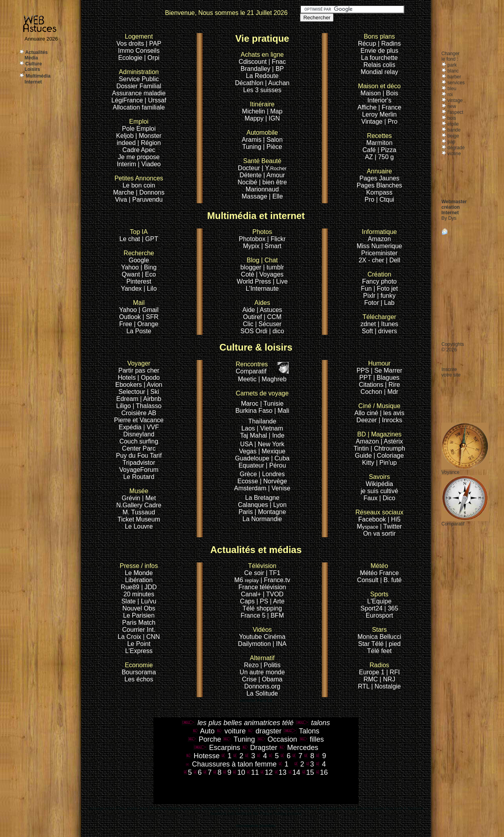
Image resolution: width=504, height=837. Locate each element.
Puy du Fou (132, 456)
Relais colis (379, 65)
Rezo (251, 665)
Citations (371, 385)
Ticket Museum (139, 519)
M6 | (249, 580)
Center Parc (139, 448)
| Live (280, 281)
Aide (249, 310)
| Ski (153, 392)
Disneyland (139, 434)
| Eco (149, 274)
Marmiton (379, 143)
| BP (278, 69)
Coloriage (390, 456)
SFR (152, 317)
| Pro (391, 122)
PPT (366, 378)
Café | (371, 150)
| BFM (276, 615)
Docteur (249, 168)
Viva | (124, 200)
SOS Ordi (255, 331)
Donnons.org (262, 686)
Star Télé (371, 644)
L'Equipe (380, 601)
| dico (276, 331)
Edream (127, 399)
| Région (149, 143)
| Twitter (391, 526)
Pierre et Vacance (139, 420)
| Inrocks (390, 420)
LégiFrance (127, 100)
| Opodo (149, 378)
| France (390, 107)
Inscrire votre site (451, 372)
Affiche (367, 107)
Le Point (139, 644)
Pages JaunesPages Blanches (380, 182)
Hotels (127, 378)
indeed (126, 143)
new (451, 106)
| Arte (277, 601)
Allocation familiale (139, 107)
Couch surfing (139, 441)
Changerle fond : (450, 56)
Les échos (139, 679)
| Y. (274, 168)
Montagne (272, 512)
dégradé (455, 148)
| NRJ (387, 679)
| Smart (271, 246)
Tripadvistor (139, 463)
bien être (274, 182)
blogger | (254, 267)
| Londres (272, 474)
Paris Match (139, 623)
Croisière (134, 413)
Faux (371, 498)
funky (388, 296)
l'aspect (455, 112)
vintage (454, 100)
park (451, 65)
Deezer (367, 420)
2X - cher (372, 260)
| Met (149, 498)
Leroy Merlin (379, 114)
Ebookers (129, 385)
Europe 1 (372, 672)
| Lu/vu (147, 601)
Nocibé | (249, 182)
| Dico (387, 498)
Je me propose (139, 157)
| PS (262, 601)
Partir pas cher (139, 370)
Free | (128, 324)
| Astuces (270, 310)
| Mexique (272, 451)
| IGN (273, 118)
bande (453, 130)
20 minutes (139, 594)
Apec (148, 150)
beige (453, 136)
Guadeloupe (252, 458)
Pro (370, 200)
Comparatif (252, 368)
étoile (452, 124)
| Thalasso (147, 406)
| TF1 (273, 573)
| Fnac (277, 62)
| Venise (279, 488)
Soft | (369, 331)
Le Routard (139, 477)
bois (451, 118)
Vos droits (130, 44)
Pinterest (139, 281)
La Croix (130, 637)
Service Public (139, 79)
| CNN (151, 637)
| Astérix (392, 441)
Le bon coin (139, 185)
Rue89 (131, 587)
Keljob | (128, 136)
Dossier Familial (139, 86)
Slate (129, 601)
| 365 (391, 608)
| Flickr (277, 239)
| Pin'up (386, 463)
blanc (452, 71)
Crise (250, 679)
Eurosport (379, 615)
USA (246, 444)
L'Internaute (262, 289)
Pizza (388, 150)
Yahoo (130, 267)
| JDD (149, 587)
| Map (275, 111)
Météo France (379, 573)
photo (389, 281)
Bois (392, 93)
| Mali (282, 411)
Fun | (369, 289)
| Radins (389, 44)
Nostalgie (388, 686)
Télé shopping (262, 608)
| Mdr (391, 392)
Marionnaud (262, 189)
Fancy (371, 281)
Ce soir (260, 569)
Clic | (250, 324)
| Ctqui (385, 200)
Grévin (135, 495)
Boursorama (139, 672)
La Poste (139, 331)
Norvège (275, 481)
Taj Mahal (255, 435)
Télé (373, 651)
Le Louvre (139, 526)
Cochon (372, 392)
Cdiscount (261, 58)
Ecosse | (250, 481)
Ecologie (131, 58)
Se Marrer (388, 370)
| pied (393, 644)
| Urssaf (155, 100)
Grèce (248, 474)
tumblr (275, 267)
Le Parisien (139, 615)
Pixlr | (372, 296)
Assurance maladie (139, 93)
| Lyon (278, 505)
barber (454, 77)
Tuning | (253, 147)
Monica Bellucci (379, 637)
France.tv (277, 580)
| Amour (274, 175)
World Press (255, 281)
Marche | (126, 192)
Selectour (132, 392)
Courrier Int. (139, 630)
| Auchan (277, 83)
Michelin (254, 111)
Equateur (252, 465)
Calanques (253, 505)
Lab (389, 303)
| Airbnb (151, 399)
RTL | (366, 686)
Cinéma (275, 637)
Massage (255, 196)
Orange (148, 324)
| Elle (276, 196)
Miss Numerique (380, 246)
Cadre (132, 150)
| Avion (153, 385)
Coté (248, 274)
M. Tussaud (139, 512)
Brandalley (256, 69)
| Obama (270, 679)
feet (386, 651)
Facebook (380, 516)
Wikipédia (379, 480)
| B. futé (391, 580)
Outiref (252, 317)
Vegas (248, 451)
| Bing (149, 267)
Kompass (379, 192)
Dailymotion (254, 644)
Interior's (379, 100)
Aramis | (253, 140)
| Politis (270, 665)
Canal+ (252, 594)
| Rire (393, 385)
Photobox (253, 239)
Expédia (131, 427)
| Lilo (150, 289)
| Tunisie (272, 404)
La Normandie (262, 519)
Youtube (251, 637)
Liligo (124, 406)
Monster (150, 136)
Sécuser (270, 324)
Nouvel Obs (139, 608)
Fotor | (374, 303)
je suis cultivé (379, 491)
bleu (451, 89)
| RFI (393, 672)
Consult (369, 580)
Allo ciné (366, 413)
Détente (250, 175)
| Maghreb (272, 379)
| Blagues (386, 378)
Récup (367, 44)
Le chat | (132, 239)
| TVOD (273, 594)
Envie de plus (379, 51)
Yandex (131, 289)
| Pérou (276, 465)
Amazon (379, 239)
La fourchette (379, 58)
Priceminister (379, 253)
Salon (275, 140)
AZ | (372, 157)
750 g (386, 157)
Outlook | (132, 317)
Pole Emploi (139, 129)
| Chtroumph (388, 448)
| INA (279, 644)
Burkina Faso (254, 411)
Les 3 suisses (262, 90)
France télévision (262, 587)
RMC (372, 679)
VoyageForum (139, 470)
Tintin (361, 448)
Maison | (373, 93)
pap (451, 142)
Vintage (372, 122)
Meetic (247, 379)
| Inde (277, 435)
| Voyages (270, 274)
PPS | (365, 370)
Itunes (390, 324)
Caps (248, 601)
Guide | (366, 456)
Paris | (247, 512)
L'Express (139, 651)
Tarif (156, 456)
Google (139, 257)
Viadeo (151, 164)
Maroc (250, 404)
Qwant (132, 274)
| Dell (393, 260)
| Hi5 (394, 519)
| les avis (392, 413)
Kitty (368, 463)
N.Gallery (129, 505)
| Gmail (148, 310)
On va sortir (379, 534)
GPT (152, 239)
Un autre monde (262, 672)
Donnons (152, 192)
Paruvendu (147, 200)
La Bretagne (262, 498)
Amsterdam (250, 488)
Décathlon (249, 83)
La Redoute (262, 76)
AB (152, 413)
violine (453, 154)
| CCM (273, 317)
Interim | (129, 164)
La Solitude (262, 693)
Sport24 (372, 608)
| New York (269, 444)
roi (449, 95)
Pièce (274, 147)
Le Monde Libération (139, 576)
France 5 (253, 615)
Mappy (254, 118)
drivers (387, 331)
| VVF (151, 427)
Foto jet (387, 289)
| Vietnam (270, 428)
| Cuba (280, 458)
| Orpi (152, 58)
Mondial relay (379, 72)
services (455, 83)
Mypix (252, 246)
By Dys (449, 218)
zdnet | (370, 324)
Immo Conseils (139, 51)
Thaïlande (262, 421)
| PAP (153, 44)
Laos (248, 428)
